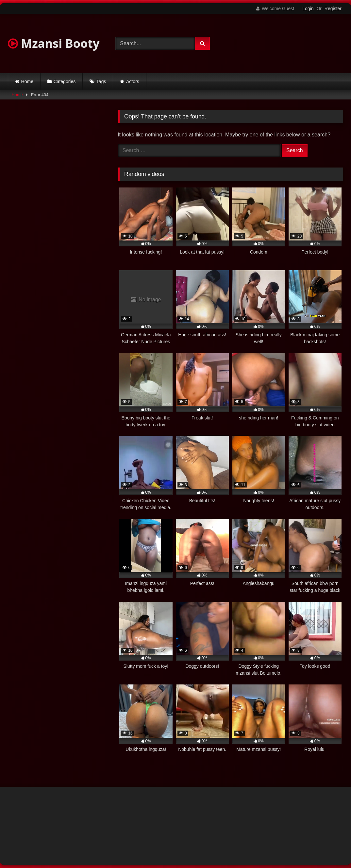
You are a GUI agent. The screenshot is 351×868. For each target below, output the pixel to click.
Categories (65, 81)
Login (308, 9)
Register (333, 9)
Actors (133, 81)
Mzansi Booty (54, 43)
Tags (101, 81)
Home (27, 81)
